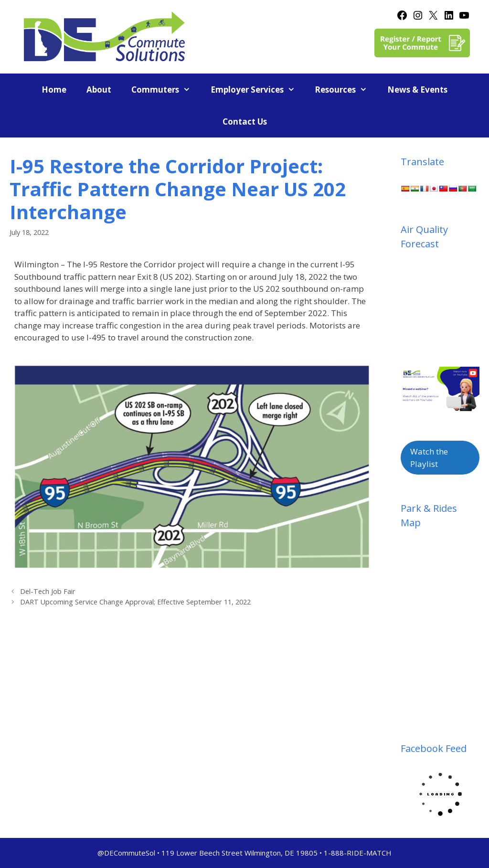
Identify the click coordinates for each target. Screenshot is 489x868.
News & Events (417, 90)
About (99, 90)
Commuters (166, 90)
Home (54, 90)
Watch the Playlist (429, 458)
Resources (346, 90)
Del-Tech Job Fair (48, 591)
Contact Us (245, 122)
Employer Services (258, 90)
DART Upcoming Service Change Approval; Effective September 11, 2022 (135, 602)
